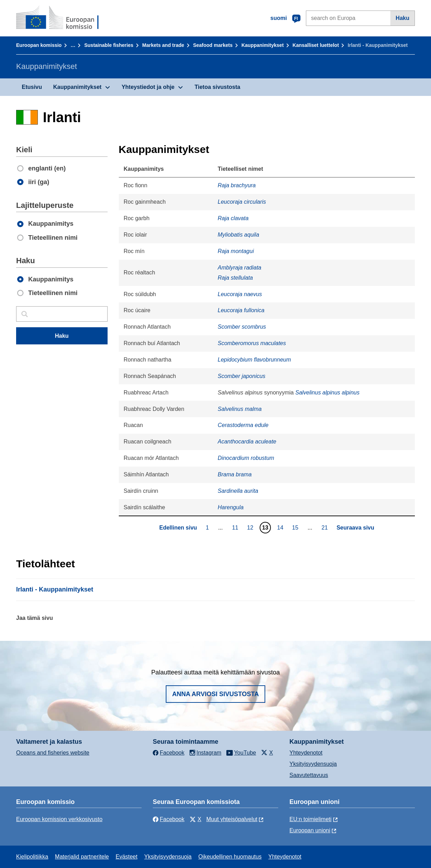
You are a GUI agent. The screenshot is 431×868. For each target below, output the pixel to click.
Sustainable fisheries (109, 45)
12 (251, 527)
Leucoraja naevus (240, 294)
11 (236, 527)
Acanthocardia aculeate (247, 442)
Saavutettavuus (309, 775)
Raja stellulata (235, 278)
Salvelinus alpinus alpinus (327, 393)
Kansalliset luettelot (316, 45)
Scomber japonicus (241, 376)
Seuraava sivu (355, 528)
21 (326, 527)
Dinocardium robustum (246, 458)
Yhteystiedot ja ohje (148, 87)
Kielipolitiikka (32, 857)
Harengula (231, 507)
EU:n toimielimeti (310, 819)
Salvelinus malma (240, 409)
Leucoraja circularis (242, 202)
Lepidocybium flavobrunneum (254, 360)
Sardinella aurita (238, 491)
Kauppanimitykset (263, 45)
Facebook (169, 819)
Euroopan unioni (310, 830)
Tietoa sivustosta (217, 87)
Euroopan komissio (39, 45)
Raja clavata (233, 218)
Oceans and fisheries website (53, 753)
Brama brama (235, 474)
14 (281, 527)
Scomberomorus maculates (252, 343)
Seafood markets (213, 45)
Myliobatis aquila (238, 235)
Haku (402, 18)
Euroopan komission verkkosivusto (59, 819)
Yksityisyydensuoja (313, 764)
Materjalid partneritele (82, 857)
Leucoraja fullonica (241, 310)
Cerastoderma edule (243, 425)
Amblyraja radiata (240, 268)
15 (296, 527)
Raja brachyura (237, 185)
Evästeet (126, 857)
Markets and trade (163, 45)
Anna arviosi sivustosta (215, 694)
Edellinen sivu (178, 528)
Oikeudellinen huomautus (230, 857)
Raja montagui (236, 251)
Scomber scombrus (242, 327)
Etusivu (32, 87)
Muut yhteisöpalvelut (232, 819)
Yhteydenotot (306, 753)
